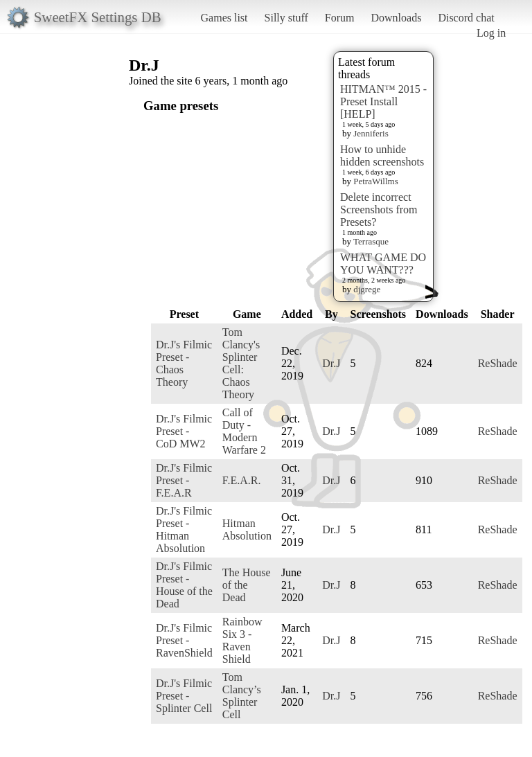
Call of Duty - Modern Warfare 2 (244, 431)
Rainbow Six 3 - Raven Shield (242, 640)
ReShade (498, 363)
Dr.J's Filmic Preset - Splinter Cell (184, 696)
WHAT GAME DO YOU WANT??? (383, 264)
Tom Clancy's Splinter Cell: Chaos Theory (241, 363)
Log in (491, 33)
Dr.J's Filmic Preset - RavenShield (184, 640)
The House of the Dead (247, 585)
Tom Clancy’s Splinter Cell (242, 696)
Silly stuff (286, 18)
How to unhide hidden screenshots (382, 155)
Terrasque (371, 241)
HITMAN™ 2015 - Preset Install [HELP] (383, 101)
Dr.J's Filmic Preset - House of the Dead (184, 585)
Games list (224, 18)
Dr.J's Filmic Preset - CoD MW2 (184, 431)
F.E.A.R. (242, 480)
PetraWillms (375, 181)
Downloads (396, 18)
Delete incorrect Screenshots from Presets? (379, 210)
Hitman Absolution (247, 529)
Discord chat (466, 18)
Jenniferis (371, 133)
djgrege (367, 289)
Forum (340, 18)
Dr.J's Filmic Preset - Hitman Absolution (184, 529)
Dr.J (331, 363)
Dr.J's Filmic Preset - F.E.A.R (184, 480)
